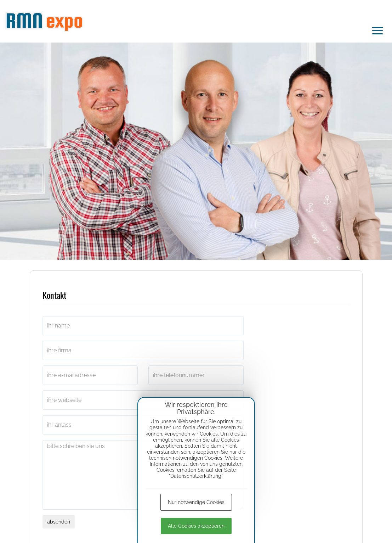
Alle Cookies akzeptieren (196, 526)
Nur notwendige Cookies (196, 502)
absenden (59, 522)
